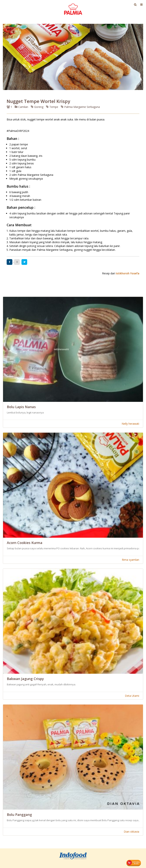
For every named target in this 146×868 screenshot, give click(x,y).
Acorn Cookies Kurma (25, 543)
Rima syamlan (131, 560)
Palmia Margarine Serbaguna (80, 107)
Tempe (52, 107)
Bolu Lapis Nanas (21, 407)
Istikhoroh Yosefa (128, 273)
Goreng (37, 107)
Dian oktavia (131, 832)
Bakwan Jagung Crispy (25, 679)
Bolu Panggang (19, 815)
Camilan (21, 107)
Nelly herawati (130, 424)
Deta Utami (132, 696)
